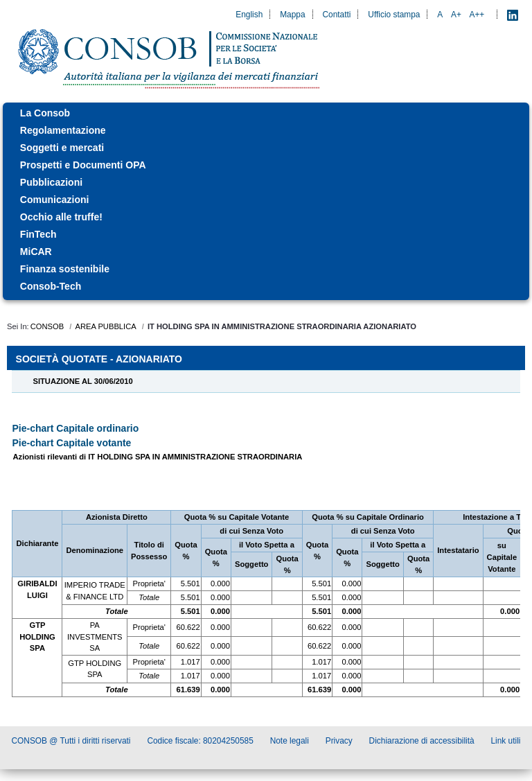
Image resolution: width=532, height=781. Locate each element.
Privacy (339, 741)
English (249, 15)
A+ (456, 15)
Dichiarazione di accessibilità (422, 741)
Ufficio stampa (394, 15)
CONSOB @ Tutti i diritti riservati (71, 741)
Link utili (506, 741)
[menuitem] (266, 113)
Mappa (292, 15)
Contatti (336, 15)
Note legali (290, 741)
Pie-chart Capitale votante (71, 443)
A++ (477, 15)
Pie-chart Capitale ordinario (75, 428)
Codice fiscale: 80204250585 (200, 741)
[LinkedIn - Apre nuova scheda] (513, 15)
